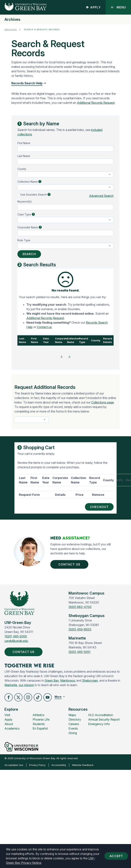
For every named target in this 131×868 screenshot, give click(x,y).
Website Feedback (83, 765)
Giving (73, 733)
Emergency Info (99, 724)
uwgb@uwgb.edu (16, 641)
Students (39, 724)
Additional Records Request (96, 103)
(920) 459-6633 (80, 629)
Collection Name (28, 182)
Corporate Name (28, 227)
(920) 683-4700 (80, 607)
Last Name (24, 156)
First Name (24, 143)
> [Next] (70, 356)
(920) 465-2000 (16, 636)
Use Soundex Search (34, 195)
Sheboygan (90, 681)
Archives (12, 19)
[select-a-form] (31, 420)
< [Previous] (62, 356)
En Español (40, 728)
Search (29, 254)
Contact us (44, 327)
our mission (26, 685)
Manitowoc (68, 681)
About (9, 724)
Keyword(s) (25, 201)
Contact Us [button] (70, 564)
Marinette (11, 685)
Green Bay (52, 681)
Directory (75, 719)
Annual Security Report (104, 719)
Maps (72, 715)
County (22, 169)
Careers (74, 724)
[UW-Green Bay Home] (23, 7)
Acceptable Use (14, 765)
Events (73, 728)
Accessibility (59, 765)
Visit (7, 715)
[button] (9, 697)
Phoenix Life (41, 719)
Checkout (99, 507)
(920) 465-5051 (79, 652)
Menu (118, 7)
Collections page (103, 402)
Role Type (24, 240)
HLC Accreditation (101, 715)
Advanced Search (101, 196)
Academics (12, 728)
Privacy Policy (37, 765)
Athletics (38, 715)
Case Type (24, 214)
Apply (93, 7)
